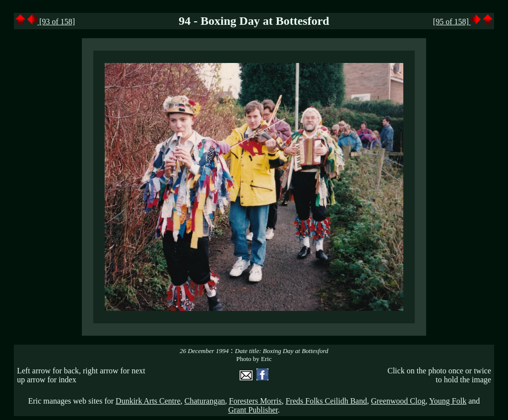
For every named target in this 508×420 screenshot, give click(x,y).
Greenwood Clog (398, 401)
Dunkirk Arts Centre (148, 401)
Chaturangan (205, 401)
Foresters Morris (255, 401)
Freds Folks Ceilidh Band (326, 401)
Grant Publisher (253, 410)
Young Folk (448, 401)
